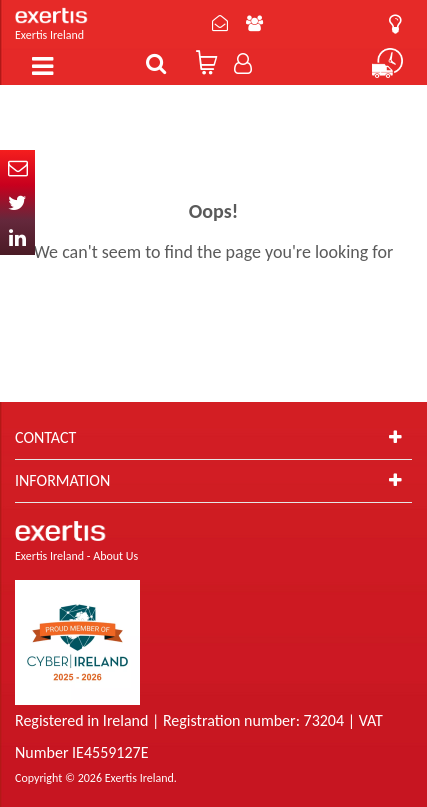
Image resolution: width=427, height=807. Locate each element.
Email (17, 167)
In (17, 237)
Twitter (17, 202)
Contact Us (220, 23)
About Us (254, 23)
